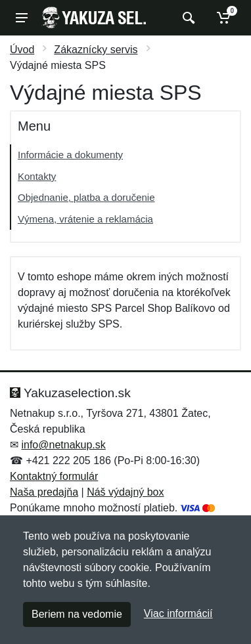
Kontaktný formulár (54, 476)
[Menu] (22, 18)
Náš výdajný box (125, 492)
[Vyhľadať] (187, 18)
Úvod (22, 50)
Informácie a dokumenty (70, 155)
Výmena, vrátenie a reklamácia (85, 219)
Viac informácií (178, 613)
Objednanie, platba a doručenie (86, 197)
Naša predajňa (44, 492)
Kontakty (37, 176)
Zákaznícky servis (96, 50)
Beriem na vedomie (77, 614)
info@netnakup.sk (63, 445)
